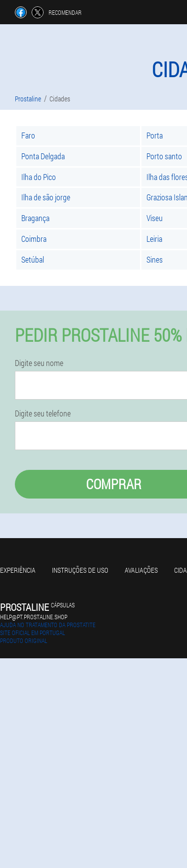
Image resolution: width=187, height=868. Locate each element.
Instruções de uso (80, 570)
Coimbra (34, 239)
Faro (28, 135)
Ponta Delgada (43, 156)
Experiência (18, 570)
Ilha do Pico (39, 177)
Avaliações (141, 570)
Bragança (35, 218)
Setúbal (33, 259)
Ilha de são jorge (46, 197)
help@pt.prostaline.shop (34, 617)
